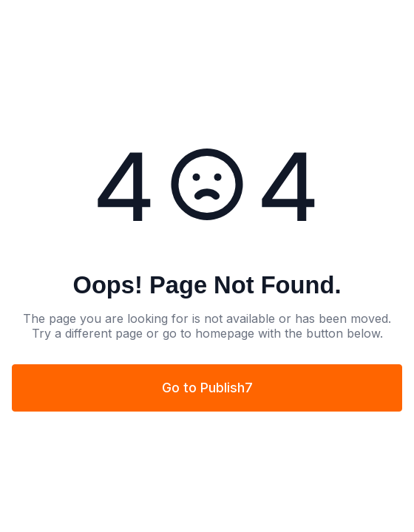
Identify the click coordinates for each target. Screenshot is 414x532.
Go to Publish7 (207, 388)
